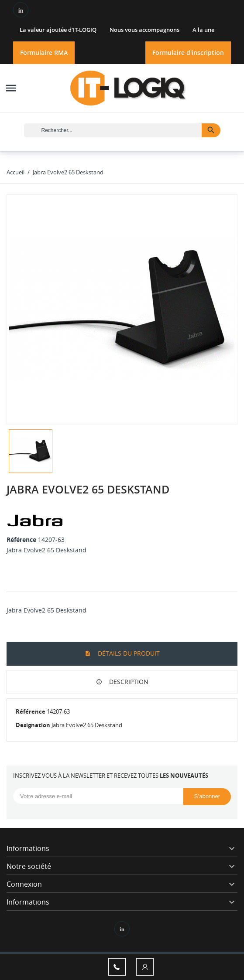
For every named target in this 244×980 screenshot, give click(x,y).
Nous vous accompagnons (144, 30)
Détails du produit (128, 653)
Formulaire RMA (44, 53)
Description (128, 682)
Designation (33, 725)
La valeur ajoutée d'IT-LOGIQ (58, 30)
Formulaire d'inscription (188, 53)
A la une (203, 30)
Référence (21, 539)
